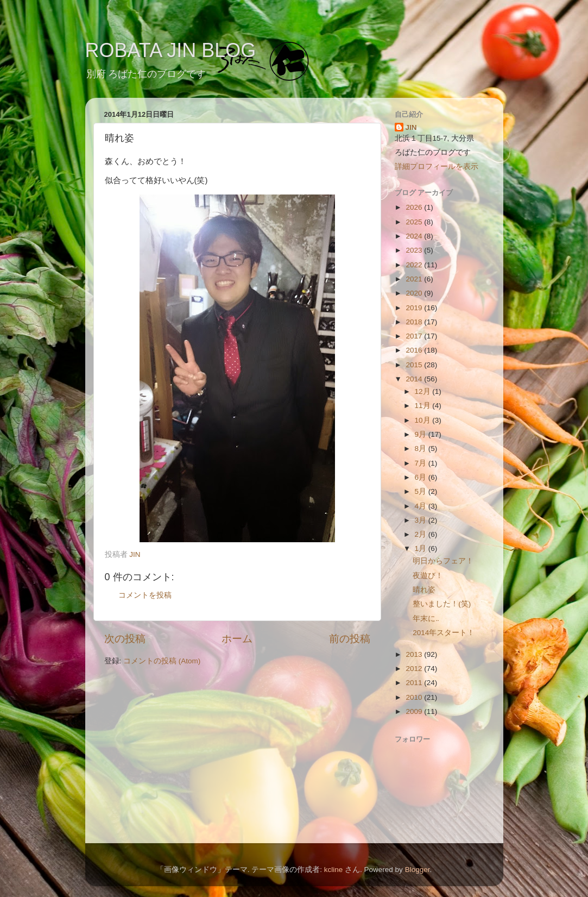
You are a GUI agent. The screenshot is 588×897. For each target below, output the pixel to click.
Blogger (418, 870)
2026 (415, 207)
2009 (415, 711)
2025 (415, 222)
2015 (415, 365)
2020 (415, 293)
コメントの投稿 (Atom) (162, 661)
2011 (415, 683)
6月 (422, 477)
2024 (415, 236)
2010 (415, 697)
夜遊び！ (428, 576)
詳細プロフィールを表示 (437, 167)
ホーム (237, 639)
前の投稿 (350, 639)
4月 (422, 506)
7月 (422, 463)
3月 (422, 520)
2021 (415, 279)
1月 (422, 548)
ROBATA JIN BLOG (171, 50)
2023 (415, 250)
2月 (422, 534)
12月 (424, 391)
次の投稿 (125, 639)
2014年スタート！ (444, 633)
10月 (424, 420)
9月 (422, 434)
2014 (415, 379)
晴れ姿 (424, 590)
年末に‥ (426, 619)
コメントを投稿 (145, 595)
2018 (415, 322)
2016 (415, 350)
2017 (415, 336)
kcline (334, 870)
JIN (411, 127)
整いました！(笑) (442, 604)
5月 (422, 491)
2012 (415, 669)
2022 (415, 265)
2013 (415, 654)
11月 (424, 406)
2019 (415, 308)
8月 (422, 448)
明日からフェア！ (443, 561)
